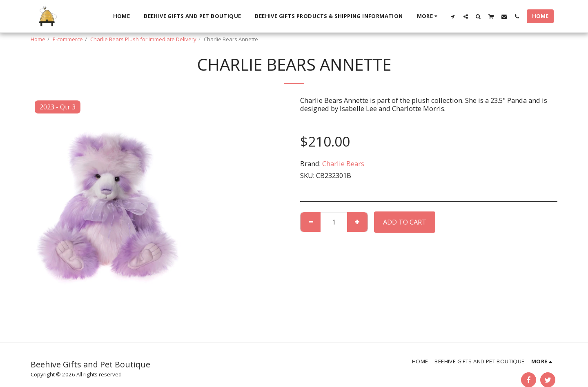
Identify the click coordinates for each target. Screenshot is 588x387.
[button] (453, 16)
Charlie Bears (343, 163)
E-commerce (68, 39)
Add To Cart (405, 222)
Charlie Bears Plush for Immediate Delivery (143, 39)
